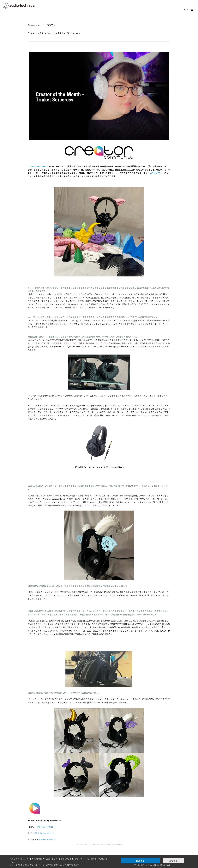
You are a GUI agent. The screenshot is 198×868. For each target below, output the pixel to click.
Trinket (32, 821)
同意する (140, 861)
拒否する (173, 861)
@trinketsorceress (44, 833)
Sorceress (41, 821)
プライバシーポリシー (89, 859)
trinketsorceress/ (47, 839)
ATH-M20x (81, 467)
